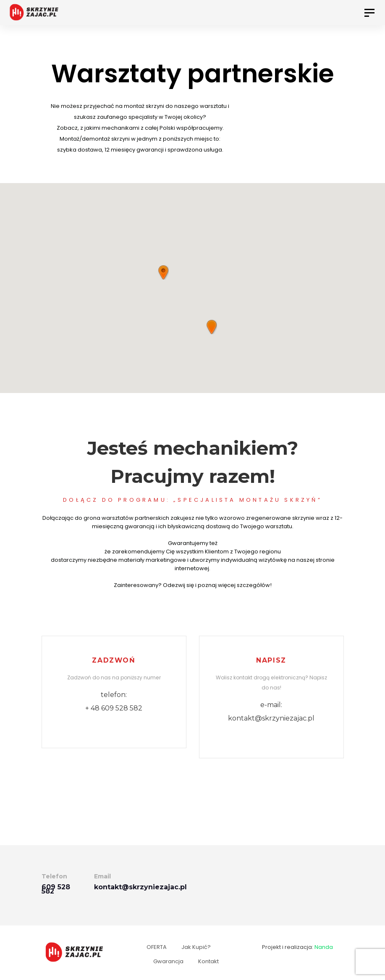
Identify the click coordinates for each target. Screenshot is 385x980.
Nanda (324, 947)
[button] (212, 327)
